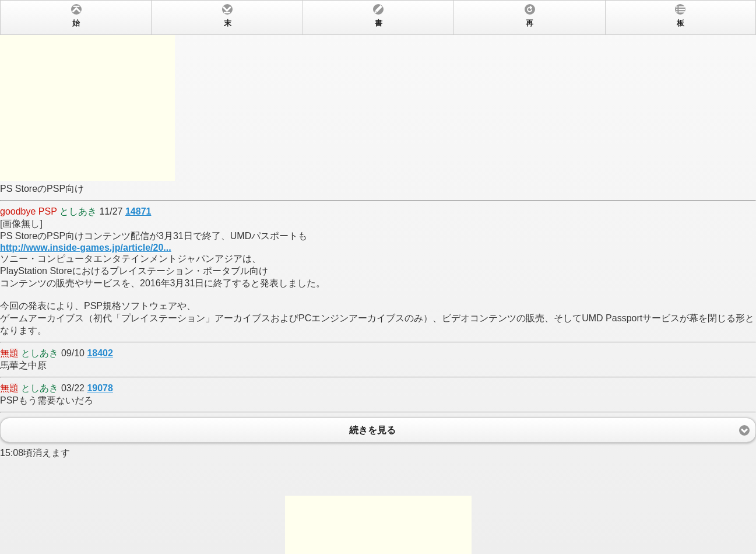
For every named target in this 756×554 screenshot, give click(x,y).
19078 (100, 388)
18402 (100, 353)
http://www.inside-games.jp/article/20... (86, 248)
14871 (138, 211)
